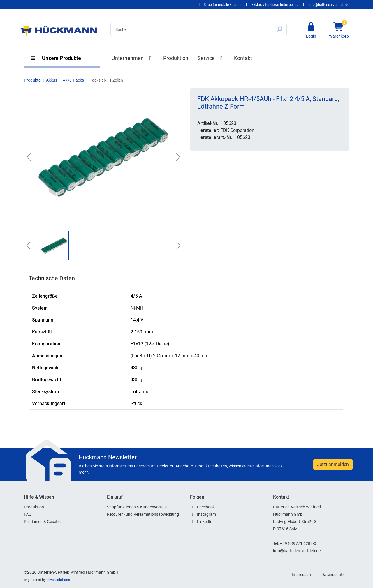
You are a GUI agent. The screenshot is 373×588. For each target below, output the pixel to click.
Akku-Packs (73, 80)
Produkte (32, 80)
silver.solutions (58, 580)
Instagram (206, 514)
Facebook (206, 507)
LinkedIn (205, 522)
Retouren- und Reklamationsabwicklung (143, 514)
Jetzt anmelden (333, 464)
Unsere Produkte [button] (55, 58)
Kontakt (243, 58)
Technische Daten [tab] (52, 278)
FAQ (28, 514)
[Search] (191, 30)
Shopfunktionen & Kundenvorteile (137, 507)
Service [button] (211, 58)
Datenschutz (333, 575)
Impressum (302, 575)
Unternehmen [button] (133, 58)
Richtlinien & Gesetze (43, 522)
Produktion (176, 58)
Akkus (52, 80)
